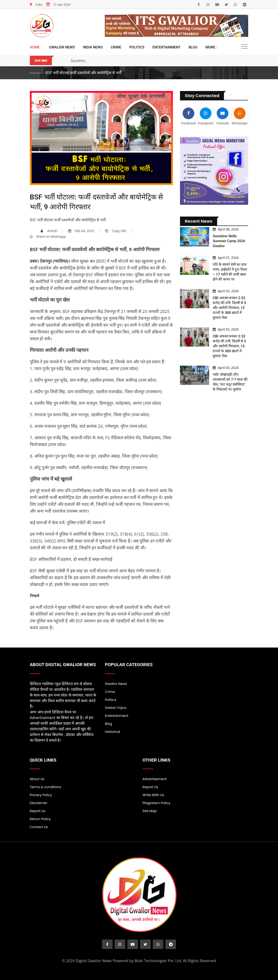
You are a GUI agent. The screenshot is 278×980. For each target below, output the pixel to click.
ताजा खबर (41, 61)
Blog (193, 47)
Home (35, 47)
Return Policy (40, 819)
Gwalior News (62, 47)
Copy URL (116, 231)
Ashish (49, 231)
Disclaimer (39, 803)
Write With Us (153, 795)
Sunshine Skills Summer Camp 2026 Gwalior (229, 241)
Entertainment (167, 47)
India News (93, 47)
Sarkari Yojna (116, 708)
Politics (137, 47)
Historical (112, 732)
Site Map (150, 811)
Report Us (38, 811)
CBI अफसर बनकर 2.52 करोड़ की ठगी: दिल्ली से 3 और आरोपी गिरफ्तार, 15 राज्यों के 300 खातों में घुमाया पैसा (229, 308)
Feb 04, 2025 (81, 231)
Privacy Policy (41, 795)
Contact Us (39, 827)
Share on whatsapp (48, 236)
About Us (37, 779)
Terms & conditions (46, 787)
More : (211, 47)
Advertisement (155, 779)
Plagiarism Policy (157, 803)
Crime (116, 47)
